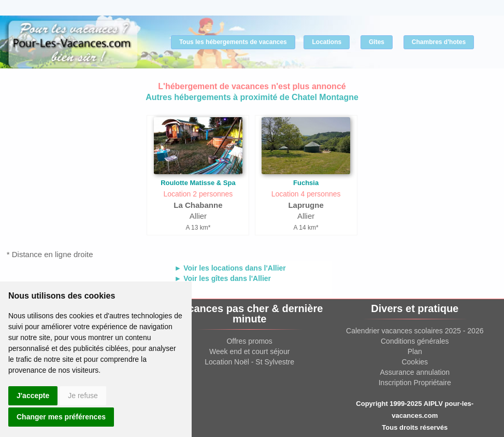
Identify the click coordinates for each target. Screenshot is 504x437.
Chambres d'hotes (439, 42)
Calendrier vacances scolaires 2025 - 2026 (415, 331)
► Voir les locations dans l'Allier (230, 268)
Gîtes (377, 42)
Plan (415, 351)
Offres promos (249, 341)
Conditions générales (415, 341)
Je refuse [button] (83, 396)
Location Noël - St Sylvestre (249, 362)
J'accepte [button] (33, 396)
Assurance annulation (415, 372)
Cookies (415, 362)
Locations (327, 42)
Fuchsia (306, 183)
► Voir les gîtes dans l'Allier (223, 278)
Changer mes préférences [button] (61, 417)
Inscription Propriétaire (415, 383)
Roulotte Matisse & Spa (198, 183)
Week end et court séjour (249, 351)
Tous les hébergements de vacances (233, 42)
